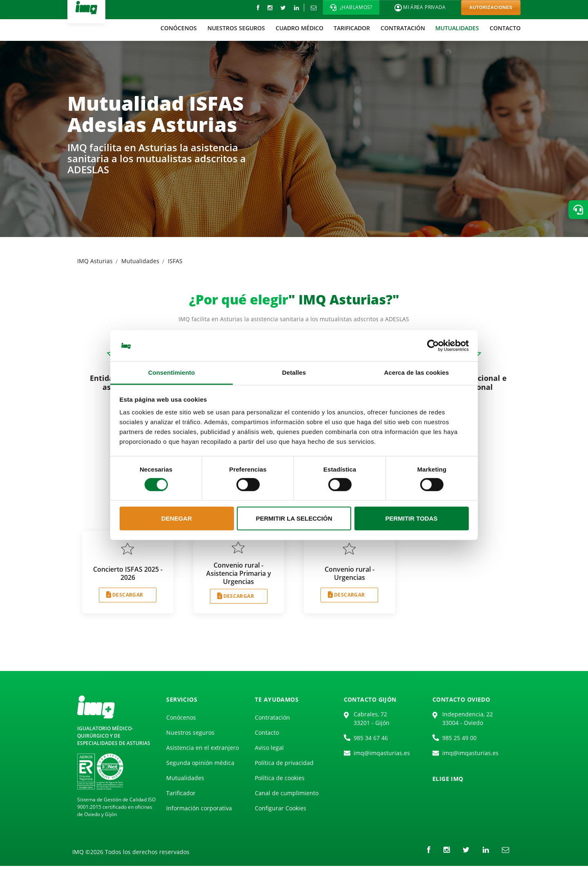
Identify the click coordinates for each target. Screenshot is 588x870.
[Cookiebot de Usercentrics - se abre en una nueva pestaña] (433, 346)
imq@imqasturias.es (382, 753)
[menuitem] (179, 28)
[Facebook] (258, 8)
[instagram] (270, 8)
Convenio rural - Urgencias (350, 573)
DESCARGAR (128, 595)
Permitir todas (411, 518)
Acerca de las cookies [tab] (417, 372)
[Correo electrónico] (313, 8)
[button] (351, 7)
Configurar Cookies (281, 808)
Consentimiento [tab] (172, 372)
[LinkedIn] (296, 8)
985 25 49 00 (459, 738)
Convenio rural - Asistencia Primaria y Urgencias (239, 573)
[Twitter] (283, 8)
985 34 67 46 (371, 738)
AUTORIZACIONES (491, 7)
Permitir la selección (294, 518)
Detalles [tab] (294, 372)
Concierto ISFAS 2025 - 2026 (128, 573)
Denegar (177, 518)
